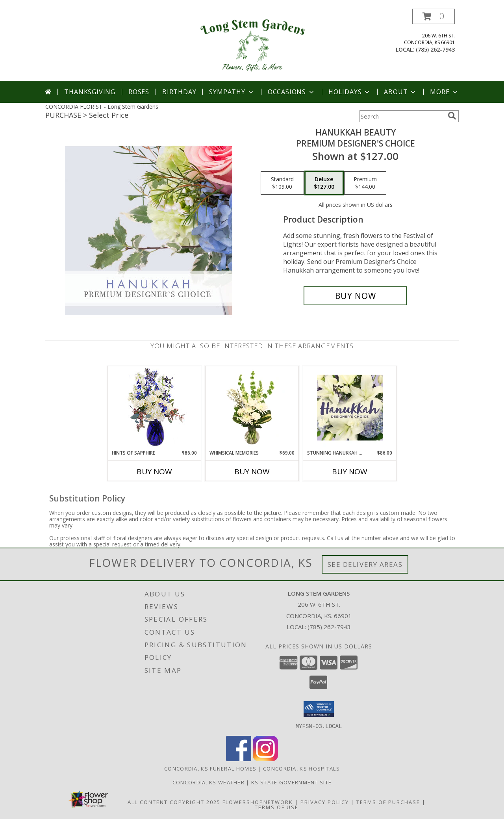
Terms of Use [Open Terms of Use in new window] (277, 807)
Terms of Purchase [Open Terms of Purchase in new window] (388, 802)
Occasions (292, 92)
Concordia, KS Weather (208, 782)
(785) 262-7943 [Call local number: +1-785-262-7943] (435, 49)
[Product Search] (402, 116)
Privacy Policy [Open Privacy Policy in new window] (325, 802)
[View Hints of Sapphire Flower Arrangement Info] (155, 408)
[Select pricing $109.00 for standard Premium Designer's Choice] (282, 183)
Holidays (350, 92)
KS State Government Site (291, 782)
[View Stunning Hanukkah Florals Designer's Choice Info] (350, 408)
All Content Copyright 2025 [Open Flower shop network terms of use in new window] (174, 802)
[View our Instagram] (265, 759)
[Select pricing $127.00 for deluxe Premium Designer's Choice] (324, 183)
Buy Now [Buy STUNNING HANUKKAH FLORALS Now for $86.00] (350, 472)
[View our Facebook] (239, 759)
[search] (452, 116)
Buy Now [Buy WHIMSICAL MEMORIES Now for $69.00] (252, 472)
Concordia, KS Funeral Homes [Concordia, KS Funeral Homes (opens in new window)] (210, 768)
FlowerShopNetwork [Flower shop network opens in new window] (258, 802)
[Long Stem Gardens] (252, 45)
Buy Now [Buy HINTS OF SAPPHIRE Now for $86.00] (154, 472)
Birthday (179, 92)
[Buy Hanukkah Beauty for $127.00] (355, 296)
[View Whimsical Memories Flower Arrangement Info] (252, 408)
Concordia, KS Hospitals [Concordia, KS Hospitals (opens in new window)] (301, 768)
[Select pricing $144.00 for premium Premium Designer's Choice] (365, 183)
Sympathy (232, 92)
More (444, 92)
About (400, 92)
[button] (434, 16)
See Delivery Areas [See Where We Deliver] (365, 564)
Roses (139, 92)
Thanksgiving (90, 92)
